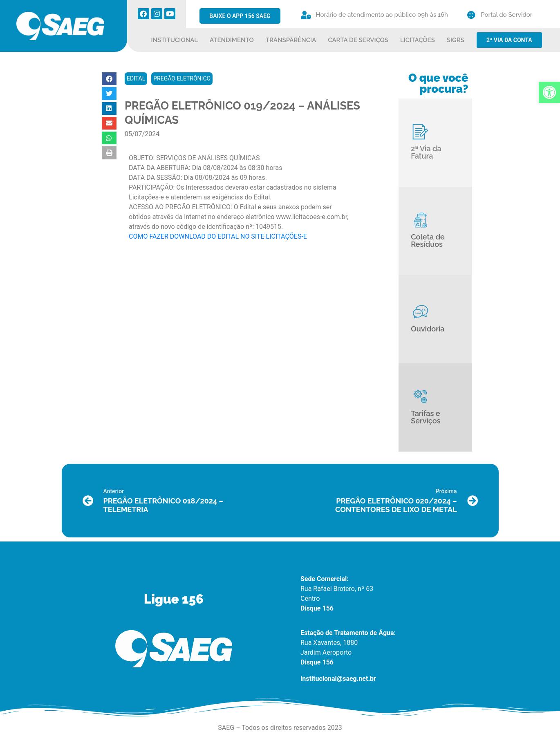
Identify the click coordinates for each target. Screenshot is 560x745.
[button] (109, 79)
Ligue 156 (174, 599)
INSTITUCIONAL (175, 40)
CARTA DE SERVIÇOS (358, 40)
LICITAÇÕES (418, 40)
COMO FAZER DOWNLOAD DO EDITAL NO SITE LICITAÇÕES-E (218, 236)
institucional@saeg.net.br (338, 679)
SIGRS (456, 40)
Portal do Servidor (506, 15)
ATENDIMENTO (232, 40)
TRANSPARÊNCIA (291, 40)
